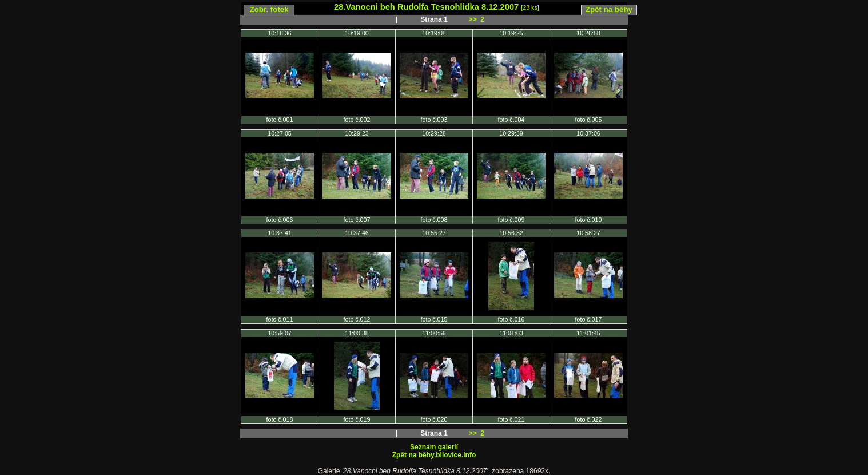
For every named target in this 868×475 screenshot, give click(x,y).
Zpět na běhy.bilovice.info (434, 455)
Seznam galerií (434, 447)
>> (473, 19)
